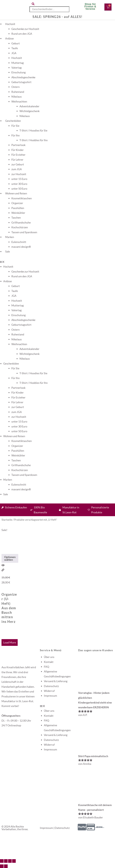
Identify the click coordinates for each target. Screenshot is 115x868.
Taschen (16, 218)
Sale (8, 252)
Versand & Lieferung (56, 681)
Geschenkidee (13, 121)
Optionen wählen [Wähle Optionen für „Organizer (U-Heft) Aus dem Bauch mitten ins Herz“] (10, 558)
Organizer (17, 203)
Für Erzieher (18, 155)
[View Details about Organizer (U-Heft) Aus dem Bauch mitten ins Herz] (3, 570)
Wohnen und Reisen (16, 193)
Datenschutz (51, 686)
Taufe (15, 48)
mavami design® (21, 247)
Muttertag (18, 63)
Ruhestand (18, 92)
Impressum (50, 696)
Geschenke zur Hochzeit (25, 29)
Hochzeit (10, 24)
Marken (10, 237)
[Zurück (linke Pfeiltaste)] (2, 866)
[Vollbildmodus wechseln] (6, 861)
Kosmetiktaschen (22, 198)
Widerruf (49, 691)
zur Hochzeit (19, 174)
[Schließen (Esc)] (14, 861)
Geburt (16, 43)
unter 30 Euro (19, 184)
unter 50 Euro (19, 189)
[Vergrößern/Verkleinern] (2, 861)
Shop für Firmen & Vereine (90, 6)
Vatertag (16, 68)
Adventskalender (29, 106)
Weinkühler (18, 213)
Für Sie (15, 126)
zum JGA (17, 169)
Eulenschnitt (19, 242)
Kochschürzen (20, 227)
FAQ (46, 667)
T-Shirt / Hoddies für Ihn (34, 140)
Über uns (49, 657)
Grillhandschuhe (21, 222)
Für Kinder (18, 150)
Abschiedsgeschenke (23, 77)
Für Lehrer (17, 160)
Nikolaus (17, 97)
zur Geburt (18, 164)
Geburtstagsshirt (21, 82)
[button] (57, 706)
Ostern (15, 87)
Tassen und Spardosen (24, 232)
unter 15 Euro (19, 179)
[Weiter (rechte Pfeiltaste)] (6, 866)
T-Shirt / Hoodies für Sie (33, 130)
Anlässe (10, 38)
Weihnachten (19, 101)
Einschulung (18, 72)
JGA (14, 53)
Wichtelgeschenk (29, 111)
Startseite (7, 520)
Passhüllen (18, 208)
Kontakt (49, 662)
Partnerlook (18, 145)
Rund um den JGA (22, 34)
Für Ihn (15, 135)
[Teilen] (10, 861)
